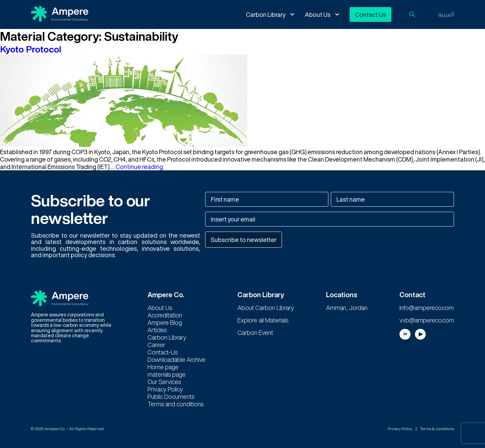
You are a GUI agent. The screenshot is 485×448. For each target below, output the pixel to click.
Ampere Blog (165, 322)
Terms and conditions (175, 404)
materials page (167, 374)
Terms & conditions (437, 429)
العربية (446, 14)
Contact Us (370, 14)
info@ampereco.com (427, 308)
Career (156, 345)
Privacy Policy (165, 389)
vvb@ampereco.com (427, 320)
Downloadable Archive (176, 359)
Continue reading (139, 167)
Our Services (164, 382)
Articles (157, 330)
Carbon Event (255, 333)
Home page (163, 367)
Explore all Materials (263, 320)
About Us (318, 14)
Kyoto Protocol (31, 49)
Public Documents (171, 397)
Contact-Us (163, 352)
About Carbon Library (266, 308)
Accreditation (165, 315)
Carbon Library (266, 14)
